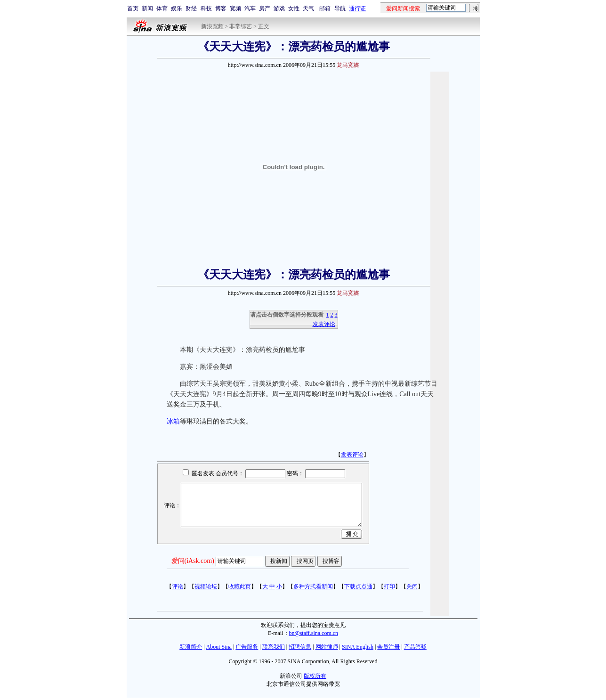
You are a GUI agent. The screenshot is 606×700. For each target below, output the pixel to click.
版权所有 (315, 676)
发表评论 (324, 324)
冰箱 (173, 421)
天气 (308, 8)
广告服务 (247, 647)
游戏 (279, 8)
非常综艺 (241, 26)
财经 (191, 8)
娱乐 (177, 8)
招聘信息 (300, 647)
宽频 (235, 8)
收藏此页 (240, 586)
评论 (178, 586)
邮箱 (325, 8)
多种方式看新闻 (313, 586)
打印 (389, 586)
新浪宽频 (212, 26)
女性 (294, 8)
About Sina (219, 647)
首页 (133, 8)
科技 (206, 8)
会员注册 (388, 647)
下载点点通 (358, 586)
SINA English (358, 647)
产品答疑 (415, 647)
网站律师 (327, 647)
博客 (221, 8)
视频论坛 (206, 586)
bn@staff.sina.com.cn (314, 633)
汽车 (250, 8)
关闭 (412, 586)
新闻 (147, 8)
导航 (340, 8)
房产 (265, 8)
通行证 (357, 8)
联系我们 (274, 647)
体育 (162, 8)
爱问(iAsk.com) (193, 561)
